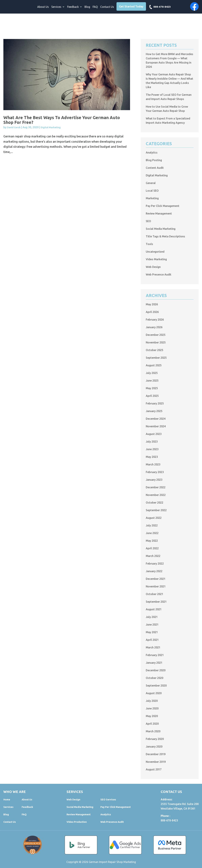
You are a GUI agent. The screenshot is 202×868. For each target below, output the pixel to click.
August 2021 (154, 609)
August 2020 (154, 693)
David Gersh (14, 127)
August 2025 (154, 365)
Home (7, 800)
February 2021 (155, 655)
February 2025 (155, 403)
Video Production (77, 822)
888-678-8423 (162, 7)
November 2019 (156, 762)
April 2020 (152, 724)
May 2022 (152, 541)
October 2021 (155, 594)
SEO (148, 221)
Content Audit (155, 168)
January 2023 (154, 480)
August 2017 (154, 769)
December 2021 (156, 579)
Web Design (153, 267)
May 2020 (152, 716)
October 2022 (155, 503)
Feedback (73, 7)
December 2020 (156, 670)
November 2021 (156, 586)
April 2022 (152, 548)
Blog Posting (154, 160)
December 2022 (156, 487)
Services (56, 7)
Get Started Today (131, 6)
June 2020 (152, 708)
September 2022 (156, 510)
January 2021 (154, 663)
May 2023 (152, 457)
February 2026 (155, 320)
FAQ (95, 7)
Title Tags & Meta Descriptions (165, 236)
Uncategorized (155, 252)
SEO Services (108, 800)
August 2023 (154, 434)
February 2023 (155, 472)
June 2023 (152, 449)
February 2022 (155, 564)
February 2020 (155, 739)
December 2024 (156, 419)
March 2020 (153, 731)
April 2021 (152, 640)
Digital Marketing (51, 127)
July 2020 (152, 701)
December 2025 (156, 335)
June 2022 (152, 533)
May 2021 (152, 632)
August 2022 (154, 518)
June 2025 (152, 381)
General (151, 183)
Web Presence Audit (159, 274)
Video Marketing (156, 259)
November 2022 (156, 495)
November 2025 (156, 342)
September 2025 (156, 358)
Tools (149, 244)
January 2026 (154, 327)
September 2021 (156, 602)
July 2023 (152, 442)
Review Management (159, 213)
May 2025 (152, 388)
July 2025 (152, 373)
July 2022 (152, 525)
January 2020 (154, 747)
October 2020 (155, 678)
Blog (87, 7)
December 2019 (156, 754)
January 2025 (154, 411)
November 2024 (156, 426)
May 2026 (152, 304)
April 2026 (152, 312)
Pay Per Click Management (163, 206)
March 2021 (153, 647)
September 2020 (156, 686)
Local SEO (152, 191)
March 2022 (153, 556)
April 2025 (152, 396)
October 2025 (155, 350)
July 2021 (152, 617)
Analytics (152, 152)
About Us (43, 7)
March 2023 (153, 464)
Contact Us (107, 7)
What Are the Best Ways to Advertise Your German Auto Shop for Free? (62, 120)
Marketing (152, 198)
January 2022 (154, 571)
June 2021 (152, 625)
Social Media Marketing (161, 229)
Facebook (194, 6)
